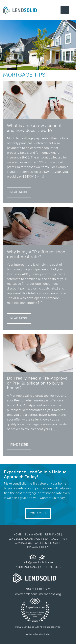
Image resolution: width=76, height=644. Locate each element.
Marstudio (44, 634)
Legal (54, 543)
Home (17, 535)
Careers (41, 543)
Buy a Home (33, 535)
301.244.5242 (27, 567)
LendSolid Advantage (24, 539)
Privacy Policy (38, 547)
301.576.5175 (51, 567)
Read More (19, 192)
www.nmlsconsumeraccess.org (38, 594)
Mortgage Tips (54, 539)
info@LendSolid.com (38, 562)
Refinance (52, 535)
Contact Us (38, 514)
